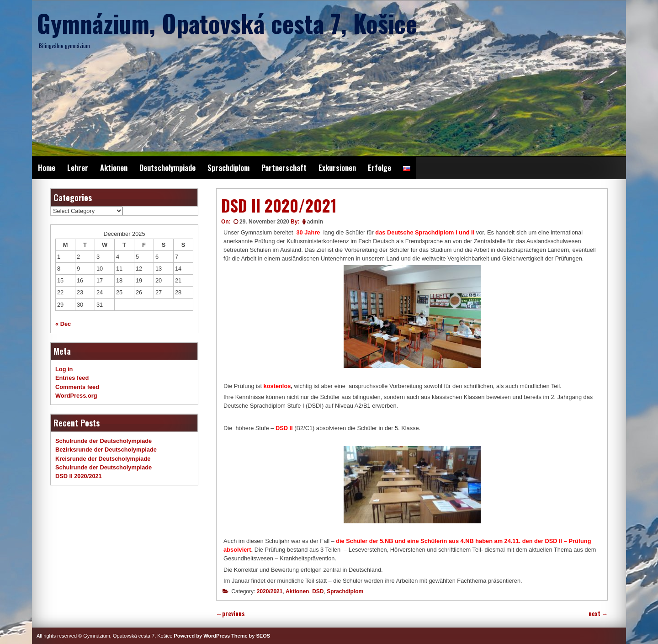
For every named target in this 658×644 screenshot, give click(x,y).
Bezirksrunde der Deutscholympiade (106, 450)
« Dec (63, 324)
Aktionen (114, 168)
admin (315, 222)
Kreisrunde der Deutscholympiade (103, 459)
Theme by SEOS (251, 636)
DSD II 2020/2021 (79, 476)
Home (47, 168)
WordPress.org (76, 396)
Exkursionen (337, 168)
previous (231, 614)
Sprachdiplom (228, 168)
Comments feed (77, 387)
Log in (64, 369)
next (598, 614)
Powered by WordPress (202, 636)
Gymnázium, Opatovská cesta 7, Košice (227, 23)
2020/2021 (270, 591)
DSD (318, 591)
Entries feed (72, 378)
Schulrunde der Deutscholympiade (103, 441)
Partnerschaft (284, 168)
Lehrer (78, 168)
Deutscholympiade (167, 168)
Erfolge (379, 168)
